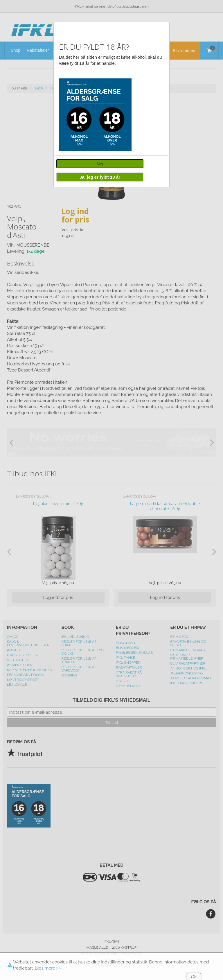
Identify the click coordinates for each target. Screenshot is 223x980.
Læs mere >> (48, 968)
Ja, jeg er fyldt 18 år (100, 177)
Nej (100, 164)
